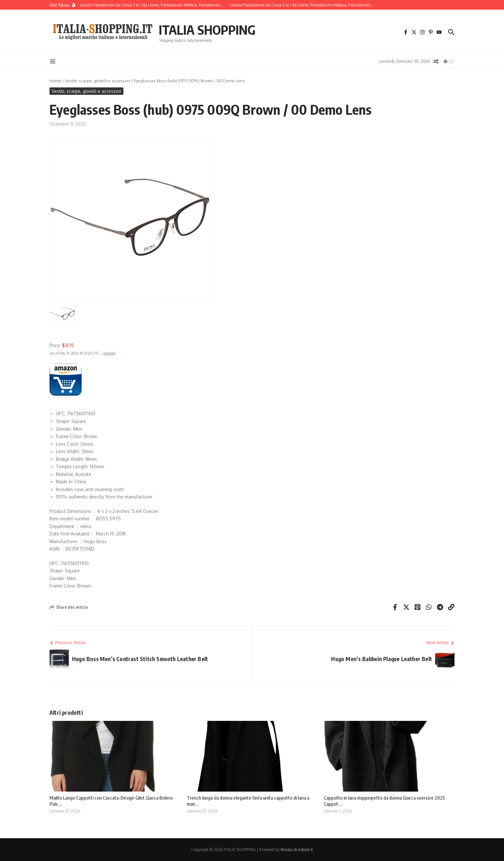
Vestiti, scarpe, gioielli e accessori (97, 81)
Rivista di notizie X (297, 850)
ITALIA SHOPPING (207, 30)
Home (55, 81)
